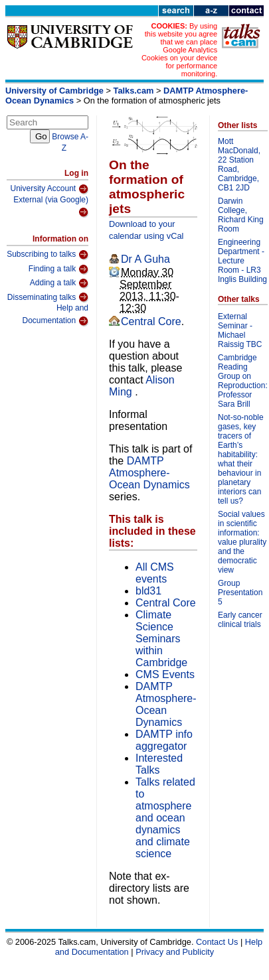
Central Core (151, 321)
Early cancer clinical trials (240, 620)
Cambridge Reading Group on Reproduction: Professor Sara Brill (243, 381)
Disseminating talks (48, 297)
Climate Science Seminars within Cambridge (161, 639)
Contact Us (217, 942)
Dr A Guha (145, 259)
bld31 (148, 591)
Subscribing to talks (47, 255)
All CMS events (155, 573)
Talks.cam (134, 91)
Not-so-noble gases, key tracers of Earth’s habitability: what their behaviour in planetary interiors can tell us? (241, 459)
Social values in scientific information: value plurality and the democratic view (242, 542)
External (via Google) (51, 207)
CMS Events (165, 674)
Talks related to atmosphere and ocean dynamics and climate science (165, 818)
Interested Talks (159, 764)
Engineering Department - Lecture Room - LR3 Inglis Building (242, 261)
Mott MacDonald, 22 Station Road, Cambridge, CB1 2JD (239, 165)
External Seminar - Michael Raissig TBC (240, 330)
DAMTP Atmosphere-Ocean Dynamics (149, 473)
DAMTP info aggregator (164, 740)
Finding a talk (58, 269)
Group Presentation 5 (240, 593)
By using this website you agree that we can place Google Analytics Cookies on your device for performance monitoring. (179, 50)
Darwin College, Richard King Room (241, 215)
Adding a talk (59, 283)
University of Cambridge (54, 91)
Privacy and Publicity (175, 952)
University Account (49, 189)
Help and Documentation (55, 315)
